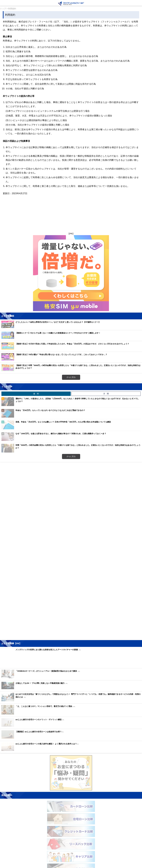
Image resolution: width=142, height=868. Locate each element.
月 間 (106, 394)
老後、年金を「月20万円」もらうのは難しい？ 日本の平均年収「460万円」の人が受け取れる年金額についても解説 (63, 422)
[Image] (71, 4)
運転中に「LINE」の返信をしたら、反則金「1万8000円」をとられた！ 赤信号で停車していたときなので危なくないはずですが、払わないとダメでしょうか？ (77, 400)
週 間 (36, 394)
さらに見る (71, 377)
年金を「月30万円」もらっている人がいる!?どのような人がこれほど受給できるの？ (50, 410)
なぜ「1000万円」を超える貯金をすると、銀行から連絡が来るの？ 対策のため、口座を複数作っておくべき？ (61, 434)
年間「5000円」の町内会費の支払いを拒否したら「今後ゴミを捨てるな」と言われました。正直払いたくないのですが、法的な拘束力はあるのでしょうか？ (78, 446)
